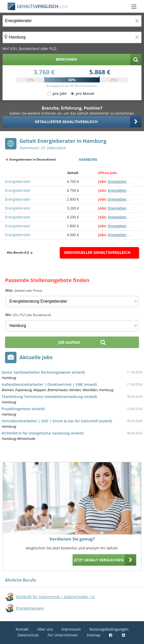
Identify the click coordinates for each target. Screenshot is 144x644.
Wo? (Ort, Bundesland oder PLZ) (29, 49)
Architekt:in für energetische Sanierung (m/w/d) (43, 433)
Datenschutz (28, 635)
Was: (24, 290)
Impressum (71, 629)
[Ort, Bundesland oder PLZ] (72, 37)
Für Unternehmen (63, 635)
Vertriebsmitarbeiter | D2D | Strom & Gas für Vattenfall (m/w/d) (57, 421)
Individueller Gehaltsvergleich (97, 252)
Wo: (28, 315)
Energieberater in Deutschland (33, 159)
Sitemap (94, 635)
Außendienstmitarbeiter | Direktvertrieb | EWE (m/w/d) (49, 384)
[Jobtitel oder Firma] (72, 301)
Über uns (45, 629)
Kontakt (22, 629)
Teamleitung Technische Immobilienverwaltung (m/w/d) (49, 397)
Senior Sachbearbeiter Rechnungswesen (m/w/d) (43, 372)
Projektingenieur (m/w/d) (23, 409)
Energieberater (18, 181)
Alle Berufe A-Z (18, 253)
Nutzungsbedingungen (109, 629)
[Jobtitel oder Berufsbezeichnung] (72, 21)
